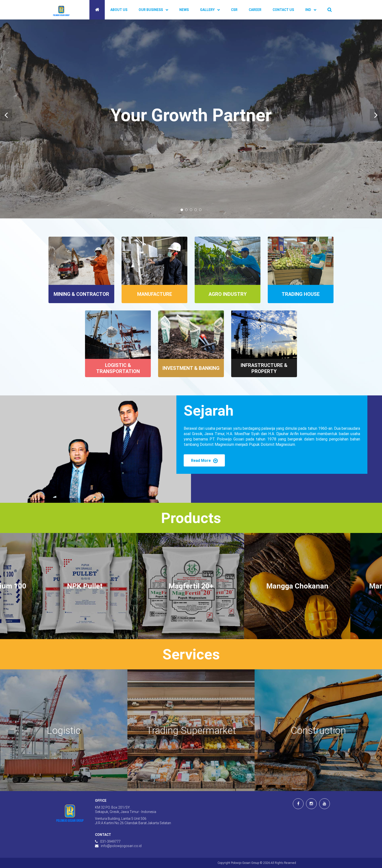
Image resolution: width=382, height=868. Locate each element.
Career (255, 10)
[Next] (376, 115)
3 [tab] (191, 210)
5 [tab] (200, 210)
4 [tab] (196, 210)
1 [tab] (182, 210)
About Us (119, 10)
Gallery (207, 10)
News (184, 10)
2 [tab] (186, 210)
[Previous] (6, 115)
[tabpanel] (191, 119)
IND (308, 10)
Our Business (151, 10)
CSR (234, 10)
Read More (204, 460)
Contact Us (283, 10)
